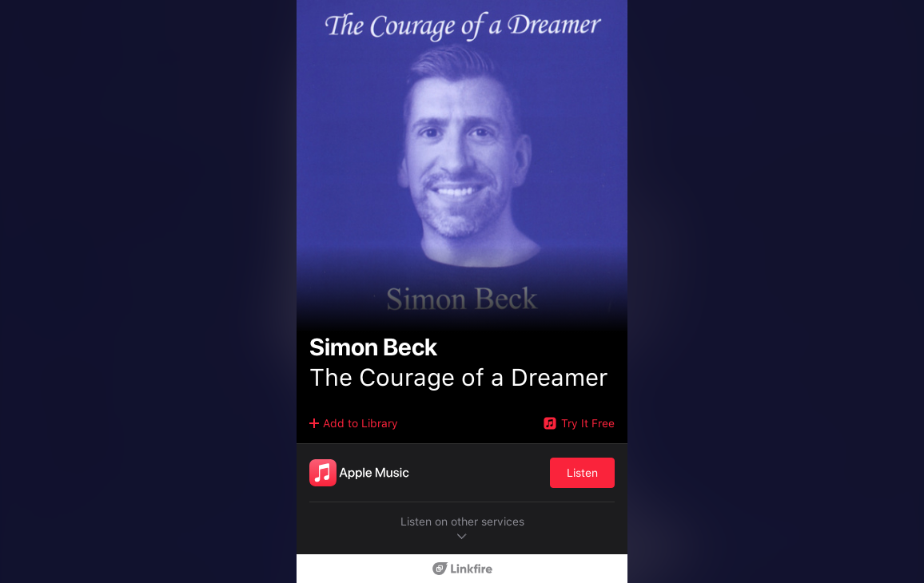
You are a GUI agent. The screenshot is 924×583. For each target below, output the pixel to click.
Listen (582, 473)
